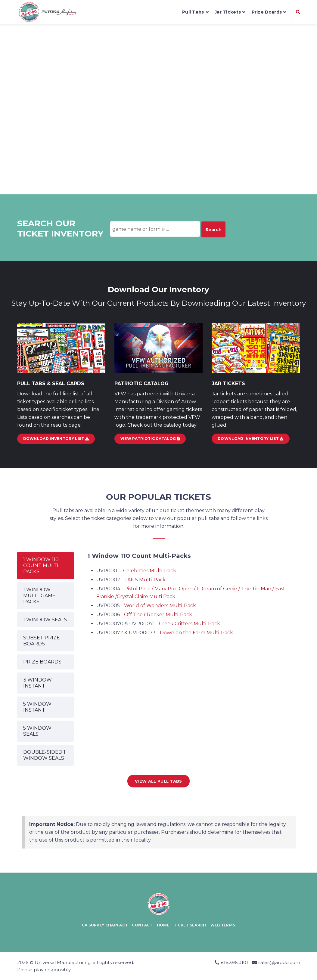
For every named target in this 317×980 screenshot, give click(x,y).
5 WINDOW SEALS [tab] (37, 731)
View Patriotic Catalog (150, 439)
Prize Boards (269, 12)
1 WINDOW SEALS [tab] (45, 620)
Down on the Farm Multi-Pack (196, 633)
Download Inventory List (251, 439)
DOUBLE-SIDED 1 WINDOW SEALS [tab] (44, 755)
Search (213, 230)
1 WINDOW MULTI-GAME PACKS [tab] (39, 596)
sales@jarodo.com (279, 962)
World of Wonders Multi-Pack (160, 606)
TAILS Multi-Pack (145, 580)
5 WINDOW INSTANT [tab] (37, 707)
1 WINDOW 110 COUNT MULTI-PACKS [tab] (42, 566)
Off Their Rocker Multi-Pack (158, 615)
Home (163, 925)
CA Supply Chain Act (105, 925)
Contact (142, 925)
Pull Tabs (195, 12)
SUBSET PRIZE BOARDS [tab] (42, 641)
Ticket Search (190, 925)
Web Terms (223, 925)
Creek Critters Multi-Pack (190, 624)
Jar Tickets (230, 12)
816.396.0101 (234, 962)
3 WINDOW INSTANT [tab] (37, 683)
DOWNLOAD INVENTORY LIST (56, 439)
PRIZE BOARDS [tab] (42, 662)
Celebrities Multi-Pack (150, 571)
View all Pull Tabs (158, 781)
